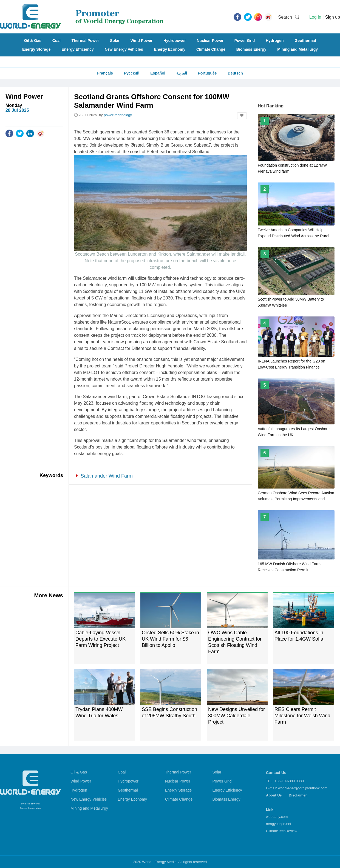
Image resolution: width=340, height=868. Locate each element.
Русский (132, 73)
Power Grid (245, 41)
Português (207, 73)
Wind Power (141, 41)
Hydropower (175, 41)
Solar (115, 41)
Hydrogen (275, 41)
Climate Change (211, 49)
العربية (182, 73)
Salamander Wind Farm (107, 476)
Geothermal (305, 41)
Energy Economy (170, 49)
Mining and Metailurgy (297, 49)
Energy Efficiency (78, 49)
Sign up (333, 17)
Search (285, 17)
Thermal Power (85, 41)
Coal (56, 41)
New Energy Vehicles (124, 49)
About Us (274, 795)
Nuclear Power (210, 41)
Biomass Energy (251, 49)
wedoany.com (277, 817)
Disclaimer (298, 795)
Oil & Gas (33, 41)
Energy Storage (36, 49)
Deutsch (235, 73)
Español (158, 73)
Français (105, 73)
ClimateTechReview (282, 831)
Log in (315, 17)
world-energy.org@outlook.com (303, 788)
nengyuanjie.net (279, 824)
